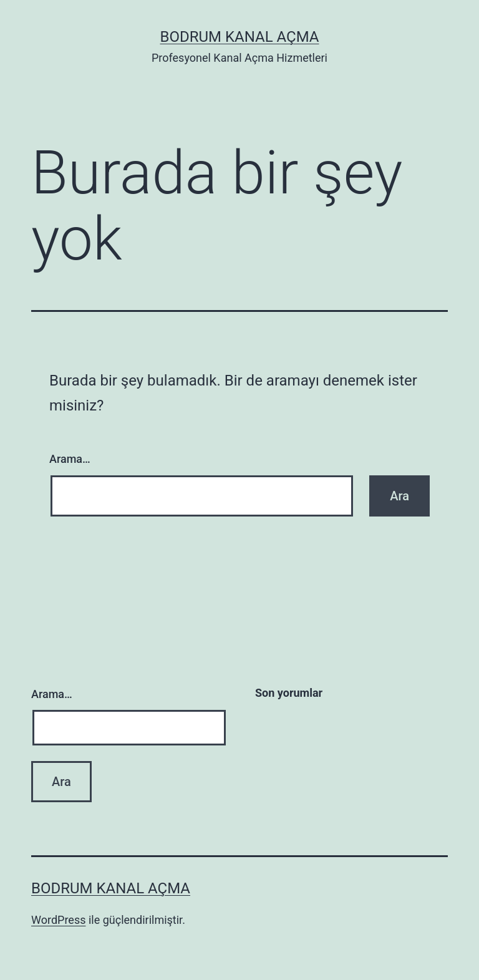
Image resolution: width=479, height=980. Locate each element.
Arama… (70, 459)
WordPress (58, 920)
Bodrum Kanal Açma (239, 37)
